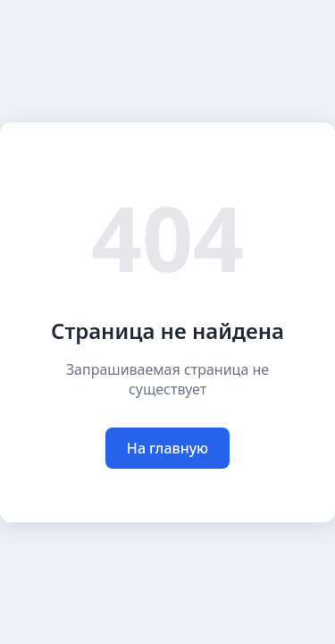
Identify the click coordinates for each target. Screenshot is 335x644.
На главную (167, 448)
